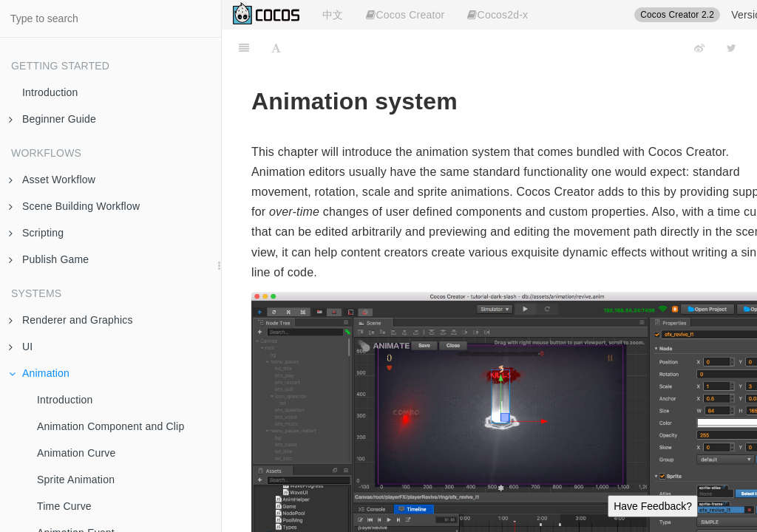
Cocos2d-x (498, 15)
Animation (39, 373)
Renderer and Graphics (71, 320)
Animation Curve (77, 453)
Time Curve (64, 506)
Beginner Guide (52, 119)
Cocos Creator (405, 15)
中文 (333, 15)
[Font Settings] (276, 48)
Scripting (36, 233)
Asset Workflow (52, 180)
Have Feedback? (653, 506)
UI (21, 347)
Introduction (50, 92)
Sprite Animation (76, 480)
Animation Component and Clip (111, 426)
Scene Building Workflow (74, 206)
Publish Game (49, 259)
